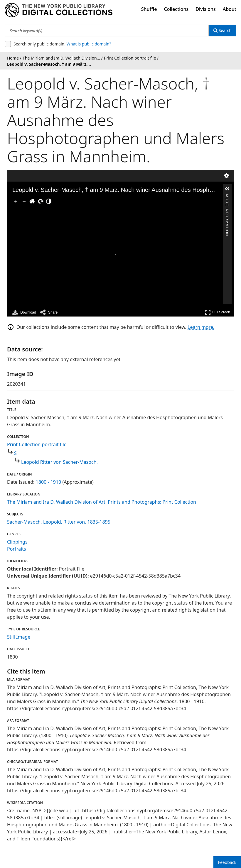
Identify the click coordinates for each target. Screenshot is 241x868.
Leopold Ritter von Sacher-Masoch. (59, 462)
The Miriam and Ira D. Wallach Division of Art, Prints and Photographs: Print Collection (102, 502)
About (230, 9)
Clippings (17, 542)
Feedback (227, 862)
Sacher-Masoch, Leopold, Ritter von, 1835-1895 (59, 522)
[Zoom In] (16, 201)
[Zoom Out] (24, 201)
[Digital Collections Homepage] (59, 10)
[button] (227, 189)
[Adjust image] (49, 201)
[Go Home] (32, 201)
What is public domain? (89, 44)
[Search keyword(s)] (107, 31)
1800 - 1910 (49, 482)
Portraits (17, 549)
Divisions (205, 9)
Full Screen (218, 312)
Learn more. (201, 327)
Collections (176, 9)
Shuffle (149, 9)
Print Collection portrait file (37, 444)
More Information (227, 197)
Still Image (19, 637)
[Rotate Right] (41, 201)
